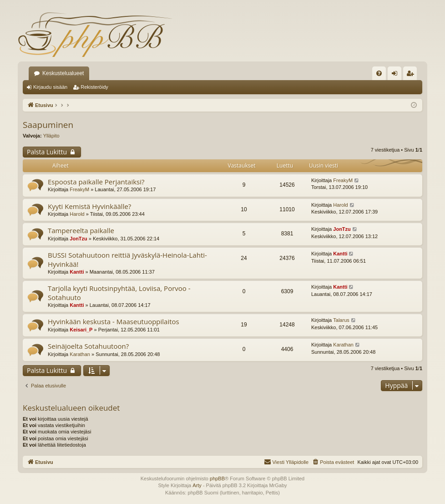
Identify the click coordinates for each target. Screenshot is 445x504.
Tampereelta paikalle (81, 230)
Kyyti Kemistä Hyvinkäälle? (89, 206)
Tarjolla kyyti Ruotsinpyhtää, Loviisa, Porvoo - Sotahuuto (119, 293)
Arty (197, 485)
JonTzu (78, 239)
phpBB (217, 479)
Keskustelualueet (63, 73)
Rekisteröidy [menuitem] (412, 75)
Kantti (77, 272)
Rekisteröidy (94, 87)
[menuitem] (379, 73)
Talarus (341, 320)
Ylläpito (51, 136)
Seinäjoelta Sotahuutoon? (88, 346)
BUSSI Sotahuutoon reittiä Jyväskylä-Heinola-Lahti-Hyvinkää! (127, 259)
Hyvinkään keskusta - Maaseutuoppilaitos (114, 321)
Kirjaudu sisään (50, 87)
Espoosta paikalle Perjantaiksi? (96, 182)
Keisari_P (81, 330)
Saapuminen (48, 125)
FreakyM (79, 189)
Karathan (80, 354)
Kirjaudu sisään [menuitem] (397, 75)
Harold (77, 214)
